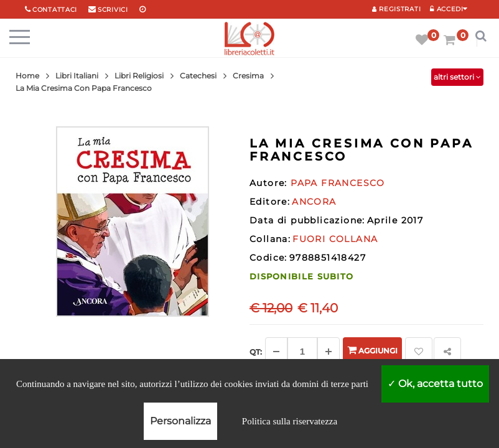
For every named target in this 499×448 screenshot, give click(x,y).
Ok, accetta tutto (435, 384)
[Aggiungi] (329, 352)
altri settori (457, 77)
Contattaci (55, 10)
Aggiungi (372, 350)
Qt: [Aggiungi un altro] (256, 352)
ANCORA (314, 202)
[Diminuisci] (276, 352)
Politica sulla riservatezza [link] (290, 421)
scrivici (113, 10)
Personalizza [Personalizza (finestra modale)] (180, 421)
